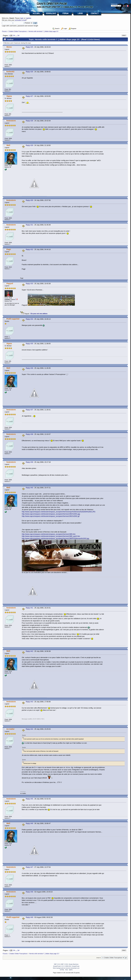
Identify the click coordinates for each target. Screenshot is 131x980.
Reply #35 (29, 344)
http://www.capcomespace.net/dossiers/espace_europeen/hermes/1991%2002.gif (51, 516)
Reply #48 (29, 892)
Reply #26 (29, 72)
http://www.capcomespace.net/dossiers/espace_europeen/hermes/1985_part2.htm (51, 536)
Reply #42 (29, 651)
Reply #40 (29, 488)
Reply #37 (29, 410)
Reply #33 (29, 284)
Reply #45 (29, 799)
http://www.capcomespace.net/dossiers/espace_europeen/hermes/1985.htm (49, 534)
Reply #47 (29, 867)
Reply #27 (29, 96)
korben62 (10, 72)
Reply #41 (29, 608)
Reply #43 (29, 702)
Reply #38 (29, 434)
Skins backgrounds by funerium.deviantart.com (66, 968)
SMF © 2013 (65, 964)
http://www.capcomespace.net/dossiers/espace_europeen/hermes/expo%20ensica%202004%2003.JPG (59, 512)
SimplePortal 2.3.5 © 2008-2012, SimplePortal (66, 966)
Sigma (9, 96)
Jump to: (99, 958)
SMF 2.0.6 (57, 964)
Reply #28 (29, 121)
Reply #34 (29, 319)
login (22, 18)
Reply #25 (29, 47)
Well (8, 145)
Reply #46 (29, 823)
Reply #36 (29, 368)
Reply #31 (29, 225)
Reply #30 (29, 200)
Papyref (10, 284)
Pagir (9, 249)
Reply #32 (29, 249)
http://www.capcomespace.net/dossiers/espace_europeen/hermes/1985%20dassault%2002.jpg (55, 538)
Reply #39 (29, 462)
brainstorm (11, 121)
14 (18, 35)
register (28, 18)
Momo (9, 47)
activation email (20, 20)
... (16, 35)
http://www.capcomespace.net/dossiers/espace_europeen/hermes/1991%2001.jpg (51, 514)
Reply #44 (29, 729)
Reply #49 (29, 917)
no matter (10, 729)
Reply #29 (29, 145)
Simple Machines (74, 964)
